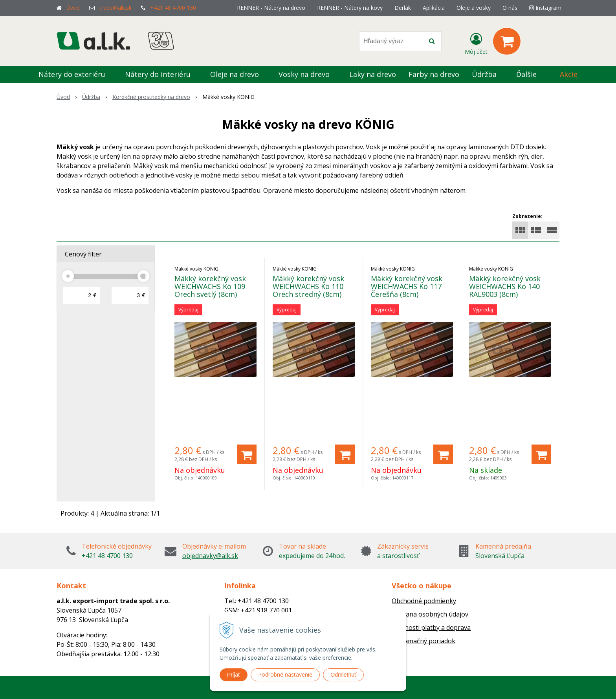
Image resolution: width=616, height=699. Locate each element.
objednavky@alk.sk (210, 556)
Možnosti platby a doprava (431, 628)
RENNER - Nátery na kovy (350, 8)
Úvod (73, 8)
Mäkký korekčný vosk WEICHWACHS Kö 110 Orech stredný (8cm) (308, 286)
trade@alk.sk (115, 8)
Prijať (234, 675)
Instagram (545, 8)
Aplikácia (434, 8)
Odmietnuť (343, 675)
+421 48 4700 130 (173, 8)
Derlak (403, 8)
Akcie (569, 74)
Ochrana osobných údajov (430, 614)
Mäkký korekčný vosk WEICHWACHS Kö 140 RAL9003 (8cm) (505, 286)
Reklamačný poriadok (423, 641)
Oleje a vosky (474, 8)
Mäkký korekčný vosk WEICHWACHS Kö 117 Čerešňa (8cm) (407, 286)
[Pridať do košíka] (247, 454)
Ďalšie (531, 74)
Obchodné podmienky (424, 601)
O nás (510, 8)
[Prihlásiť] (476, 43)
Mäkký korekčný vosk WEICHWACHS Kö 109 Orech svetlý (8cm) (210, 286)
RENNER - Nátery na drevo (271, 8)
